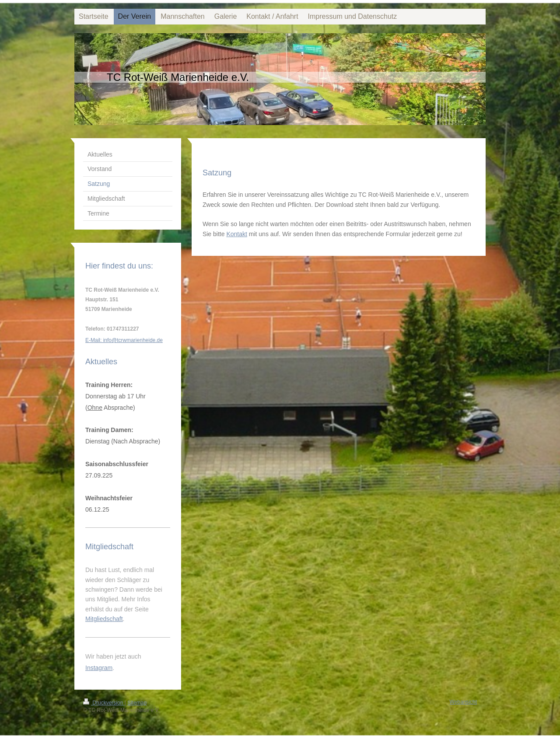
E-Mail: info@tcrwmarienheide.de (124, 340)
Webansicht (463, 702)
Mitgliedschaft (104, 619)
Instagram (99, 668)
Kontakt (236, 234)
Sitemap (137, 703)
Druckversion (104, 703)
